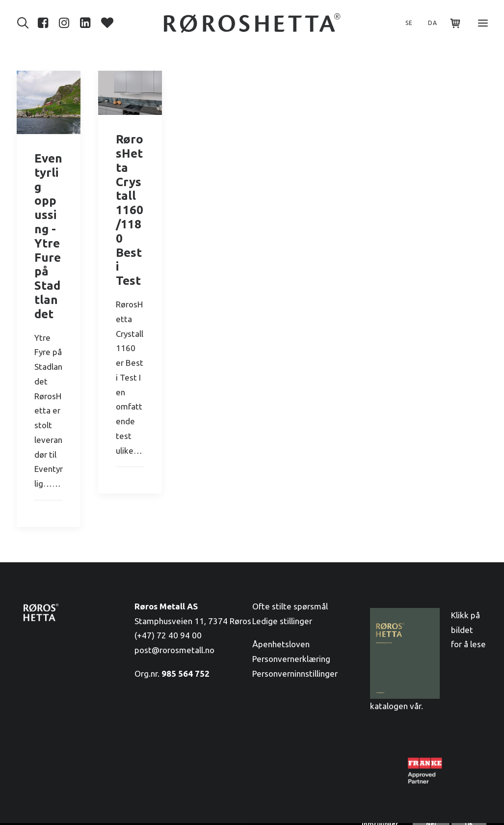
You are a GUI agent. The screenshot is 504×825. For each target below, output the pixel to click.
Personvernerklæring (291, 659)
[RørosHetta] (252, 23)
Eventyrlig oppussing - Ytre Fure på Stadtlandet (48, 236)
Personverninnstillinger (295, 674)
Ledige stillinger (282, 621)
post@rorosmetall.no (174, 650)
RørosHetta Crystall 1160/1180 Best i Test (130, 210)
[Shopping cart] (451, 23)
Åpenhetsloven (281, 644)
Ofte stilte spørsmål (290, 606)
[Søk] (25, 23)
